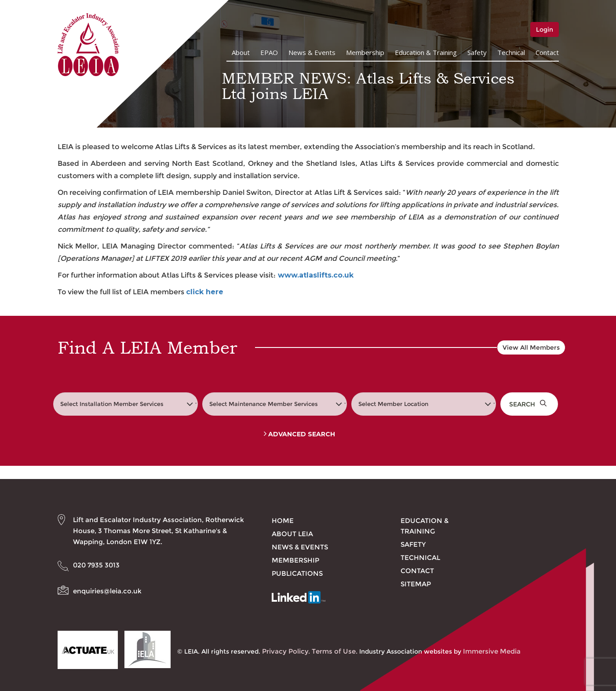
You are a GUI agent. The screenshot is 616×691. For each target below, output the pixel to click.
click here (205, 292)
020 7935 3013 (96, 565)
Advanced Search (299, 434)
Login (545, 29)
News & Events (312, 52)
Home (283, 521)
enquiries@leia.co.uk (107, 591)
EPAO (269, 52)
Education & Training (426, 52)
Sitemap (416, 584)
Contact (547, 52)
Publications (297, 573)
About (241, 52)
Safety (477, 52)
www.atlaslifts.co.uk (316, 275)
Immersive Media (492, 651)
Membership (365, 52)
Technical (511, 52)
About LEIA (292, 534)
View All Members (531, 347)
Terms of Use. (335, 651)
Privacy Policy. (286, 651)
